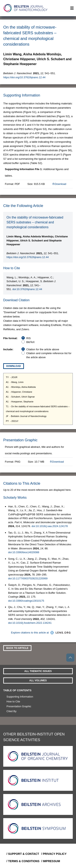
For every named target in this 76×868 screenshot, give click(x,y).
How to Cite (13, 701)
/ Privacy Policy (54, 854)
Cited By (11, 711)
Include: (8, 349)
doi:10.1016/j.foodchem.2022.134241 (30, 623)
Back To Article (17, 648)
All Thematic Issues (38, 671)
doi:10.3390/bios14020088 (24, 552)
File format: (10, 338)
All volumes (38, 680)
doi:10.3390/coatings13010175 (26, 601)
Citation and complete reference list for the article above (49, 355)
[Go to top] (70, 658)
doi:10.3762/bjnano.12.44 (27, 289)
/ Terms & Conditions (22, 861)
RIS (29, 338)
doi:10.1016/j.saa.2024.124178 (50, 526)
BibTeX (31, 342)
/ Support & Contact (22, 854)
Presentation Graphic (19, 706)
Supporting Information (20, 697)
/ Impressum (51, 861)
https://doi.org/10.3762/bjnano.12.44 (24, 77)
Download (59, 184)
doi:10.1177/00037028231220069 (28, 578)
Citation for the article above (43, 349)
